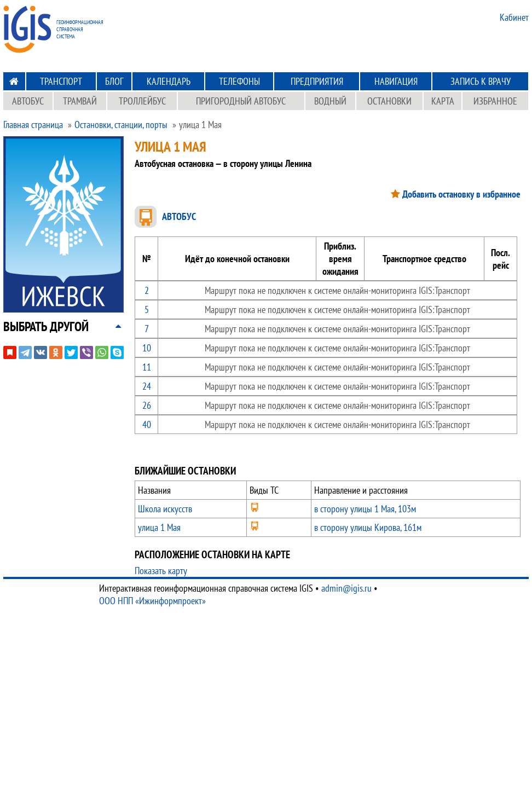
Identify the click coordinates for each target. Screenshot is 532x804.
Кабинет (514, 17)
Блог (114, 81)
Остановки (389, 101)
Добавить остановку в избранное (461, 194)
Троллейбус (142, 101)
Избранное (495, 101)
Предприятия (317, 81)
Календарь (169, 81)
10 (147, 348)
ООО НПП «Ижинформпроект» (152, 601)
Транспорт (61, 81)
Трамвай (80, 101)
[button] (46, 326)
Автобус (28, 101)
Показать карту (161, 571)
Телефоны (239, 81)
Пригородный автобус (241, 101)
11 (147, 367)
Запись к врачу (481, 81)
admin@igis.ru (346, 588)
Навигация (396, 81)
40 (147, 424)
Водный (330, 101)
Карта (443, 101)
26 (147, 405)
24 (147, 386)
